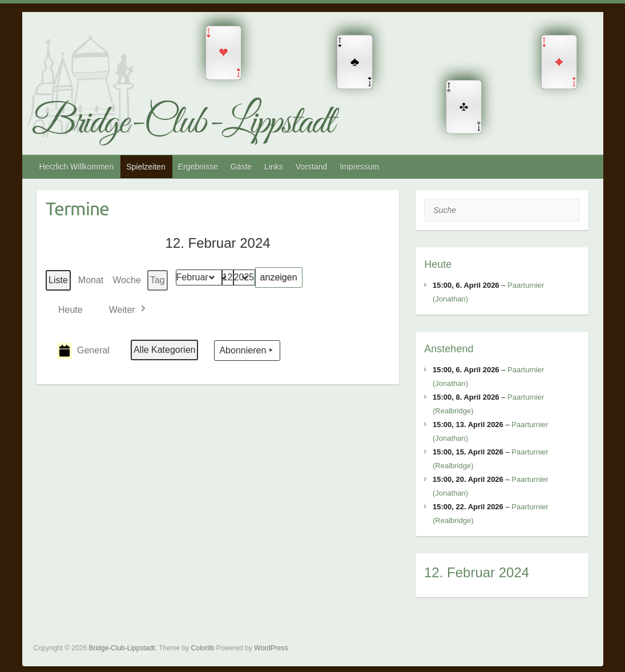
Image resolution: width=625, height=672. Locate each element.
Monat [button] (91, 280)
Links (274, 167)
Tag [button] (158, 280)
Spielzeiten (146, 167)
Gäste (241, 167)
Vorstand (311, 167)
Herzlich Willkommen (77, 167)
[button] (128, 309)
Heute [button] (70, 310)
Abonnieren (247, 351)
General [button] (83, 351)
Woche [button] (127, 280)
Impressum (359, 167)
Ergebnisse (198, 167)
